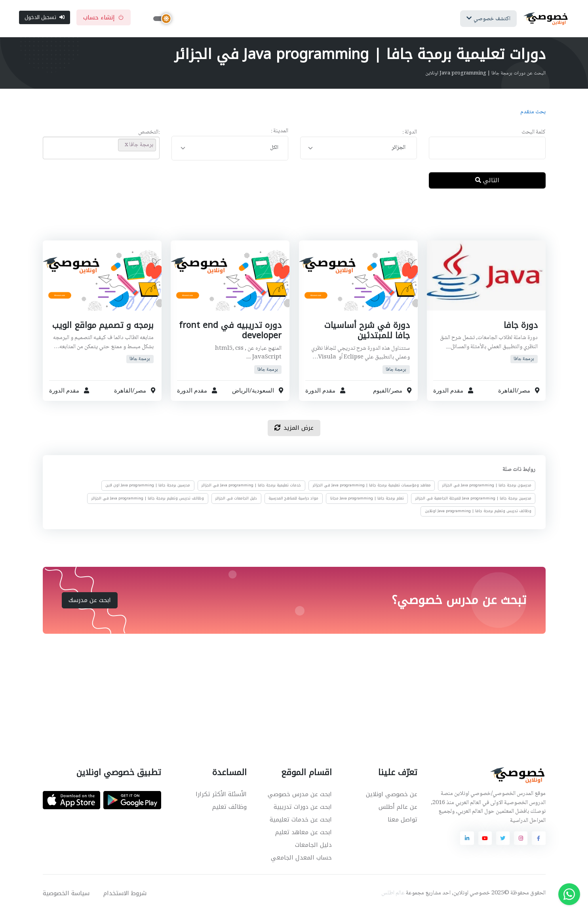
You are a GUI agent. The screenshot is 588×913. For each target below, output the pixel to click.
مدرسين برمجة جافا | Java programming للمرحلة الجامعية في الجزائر (473, 499)
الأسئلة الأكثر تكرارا (221, 795)
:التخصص (149, 133)
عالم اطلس (393, 894)
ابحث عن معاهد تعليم (304, 833)
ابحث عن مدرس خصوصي (300, 795)
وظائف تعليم (229, 808)
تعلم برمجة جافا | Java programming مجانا (367, 499)
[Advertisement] (288, 221)
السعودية (263, 391)
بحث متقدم (533, 113)
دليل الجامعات (313, 846)
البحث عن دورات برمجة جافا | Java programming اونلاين (485, 74)
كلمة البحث (534, 133)
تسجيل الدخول (45, 18)
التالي (487, 181)
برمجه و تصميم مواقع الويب (103, 326)
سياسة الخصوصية (66, 894)
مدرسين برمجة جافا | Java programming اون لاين (148, 486)
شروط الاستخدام (125, 894)
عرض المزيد (294, 429)
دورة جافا (520, 326)
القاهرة (507, 391)
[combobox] (359, 149)
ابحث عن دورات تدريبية (303, 808)
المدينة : (280, 132)
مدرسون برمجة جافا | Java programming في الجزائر (486, 486)
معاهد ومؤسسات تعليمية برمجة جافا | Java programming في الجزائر (371, 486)
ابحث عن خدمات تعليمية (301, 820)
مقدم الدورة (448, 391)
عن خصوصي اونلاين (392, 795)
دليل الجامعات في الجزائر (236, 499)
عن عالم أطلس (398, 808)
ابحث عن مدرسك (90, 601)
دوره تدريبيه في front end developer (230, 331)
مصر (524, 391)
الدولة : (410, 133)
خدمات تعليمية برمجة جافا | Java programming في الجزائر (251, 486)
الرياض (241, 391)
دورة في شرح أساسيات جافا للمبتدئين (366, 331)
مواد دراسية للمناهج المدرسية (293, 499)
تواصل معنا (402, 820)
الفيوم (380, 391)
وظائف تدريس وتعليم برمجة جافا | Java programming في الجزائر (148, 499)
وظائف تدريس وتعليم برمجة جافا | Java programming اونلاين (478, 512)
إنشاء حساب (104, 18)
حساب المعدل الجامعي (301, 858)
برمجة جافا (524, 360)
